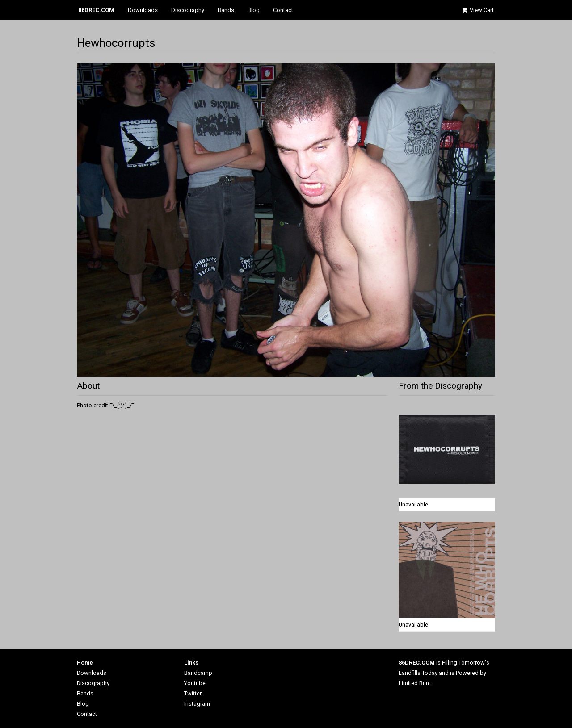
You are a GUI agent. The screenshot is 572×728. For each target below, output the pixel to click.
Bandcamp (198, 673)
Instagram (197, 704)
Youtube (195, 683)
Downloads (143, 10)
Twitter (193, 693)
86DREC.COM (96, 10)
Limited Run (414, 683)
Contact (283, 10)
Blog (254, 10)
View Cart (477, 10)
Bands (226, 10)
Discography (188, 10)
